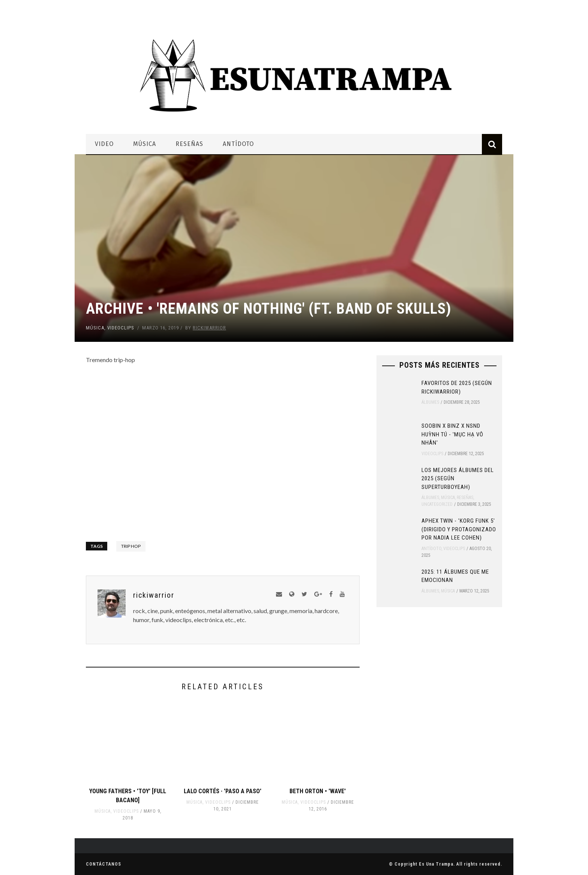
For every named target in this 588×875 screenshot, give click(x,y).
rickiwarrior (209, 328)
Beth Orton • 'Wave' (318, 791)
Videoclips (121, 328)
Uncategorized (437, 504)
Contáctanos (103, 864)
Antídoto (238, 144)
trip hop (131, 546)
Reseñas (189, 144)
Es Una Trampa (436, 864)
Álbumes (430, 402)
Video (104, 144)
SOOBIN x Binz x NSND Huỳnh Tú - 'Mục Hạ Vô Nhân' (452, 434)
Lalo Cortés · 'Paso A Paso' (223, 791)
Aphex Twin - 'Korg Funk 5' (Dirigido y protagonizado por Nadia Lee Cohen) (459, 529)
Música (145, 144)
